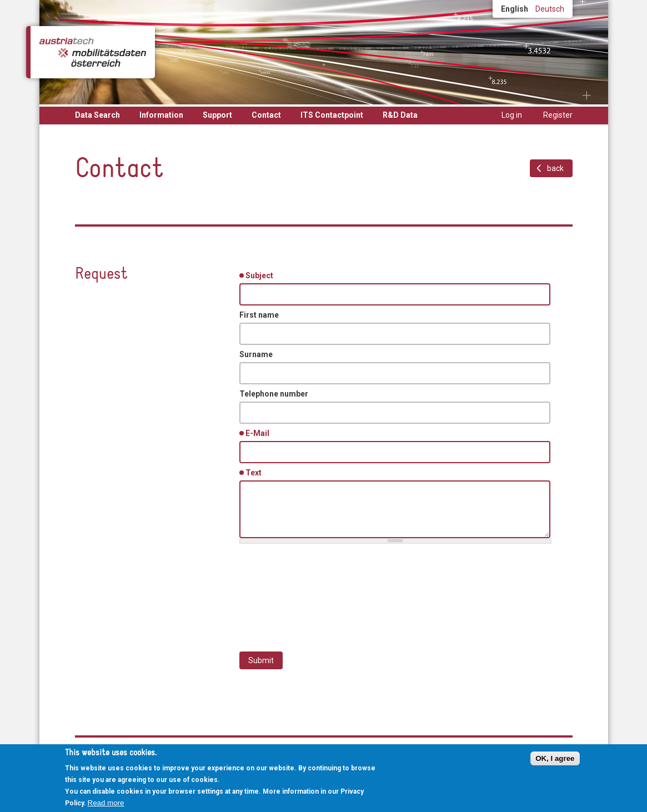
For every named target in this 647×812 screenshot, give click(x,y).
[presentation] (324, 592)
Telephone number (274, 394)
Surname (256, 354)
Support (217, 115)
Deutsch (550, 9)
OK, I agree (555, 758)
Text (255, 472)
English (515, 9)
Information (161, 115)
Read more (106, 803)
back (555, 168)
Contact (266, 115)
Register (558, 115)
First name (259, 315)
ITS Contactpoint (332, 115)
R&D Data (400, 115)
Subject (261, 275)
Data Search (97, 115)
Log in (512, 115)
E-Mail (259, 433)
